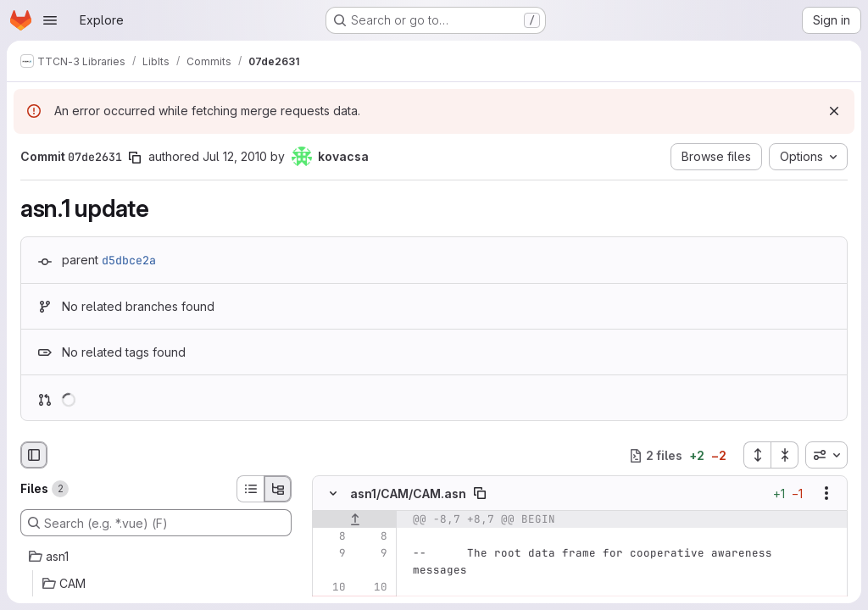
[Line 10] (331, 588)
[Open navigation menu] (50, 20)
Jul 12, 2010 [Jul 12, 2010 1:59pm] (235, 156)
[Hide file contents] (333, 494)
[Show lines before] (355, 520)
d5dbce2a (129, 260)
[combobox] (826, 455)
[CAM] (156, 584)
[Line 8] (331, 537)
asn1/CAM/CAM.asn (408, 494)
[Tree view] (278, 489)
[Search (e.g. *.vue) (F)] (156, 523)
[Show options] (826, 494)
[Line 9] (331, 554)
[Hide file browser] (34, 455)
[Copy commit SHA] (135, 158)
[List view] (250, 489)
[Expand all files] (757, 455)
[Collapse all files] (785, 455)
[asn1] (156, 557)
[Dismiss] (834, 111)
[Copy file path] (480, 494)
